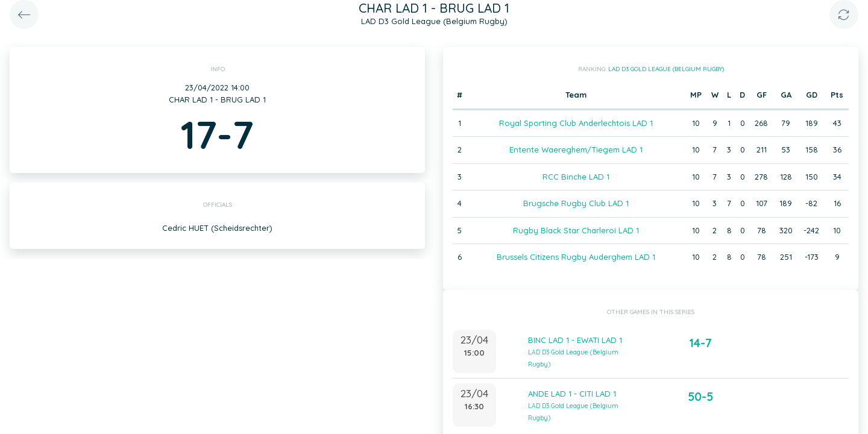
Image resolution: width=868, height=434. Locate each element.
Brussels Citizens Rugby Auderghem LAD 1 (576, 257)
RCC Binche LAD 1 (576, 177)
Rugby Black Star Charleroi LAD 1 (576, 230)
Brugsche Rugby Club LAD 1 (576, 203)
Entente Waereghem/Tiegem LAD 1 (576, 149)
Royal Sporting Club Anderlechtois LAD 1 (576, 123)
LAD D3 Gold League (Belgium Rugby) (666, 69)
